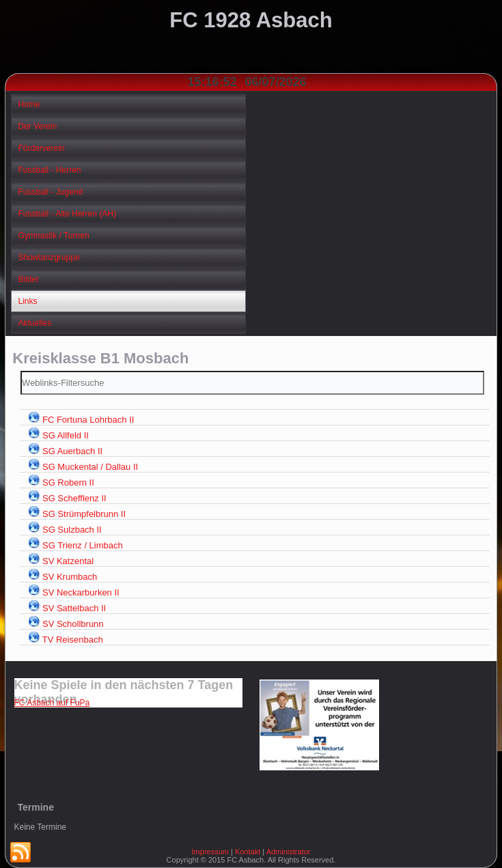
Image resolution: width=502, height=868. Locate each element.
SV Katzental (68, 561)
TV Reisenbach (73, 640)
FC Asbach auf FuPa (52, 703)
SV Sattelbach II (74, 608)
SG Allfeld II (66, 435)
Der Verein (38, 126)
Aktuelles (35, 323)
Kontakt (248, 852)
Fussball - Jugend (51, 192)
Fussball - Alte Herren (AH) (67, 214)
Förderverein (42, 148)
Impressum (210, 852)
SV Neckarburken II (81, 592)
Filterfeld (21, 371)
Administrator (289, 852)
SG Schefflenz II (74, 498)
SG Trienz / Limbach (83, 545)
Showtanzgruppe (49, 257)
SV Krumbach (70, 577)
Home (29, 104)
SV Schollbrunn (73, 624)
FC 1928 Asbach (251, 20)
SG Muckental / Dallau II (90, 467)
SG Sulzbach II (72, 530)
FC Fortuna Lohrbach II (88, 420)
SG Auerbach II (72, 451)
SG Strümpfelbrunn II (84, 514)
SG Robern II (68, 482)
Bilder (29, 279)
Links (28, 301)
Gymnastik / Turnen (54, 236)
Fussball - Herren (50, 170)
